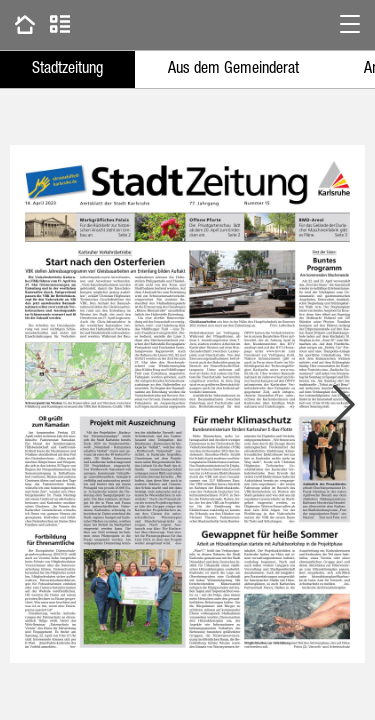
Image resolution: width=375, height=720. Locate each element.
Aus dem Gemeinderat (233, 70)
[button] (350, 25)
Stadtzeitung (67, 70)
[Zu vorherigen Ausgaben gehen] (25, 25)
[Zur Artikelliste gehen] (60, 25)
